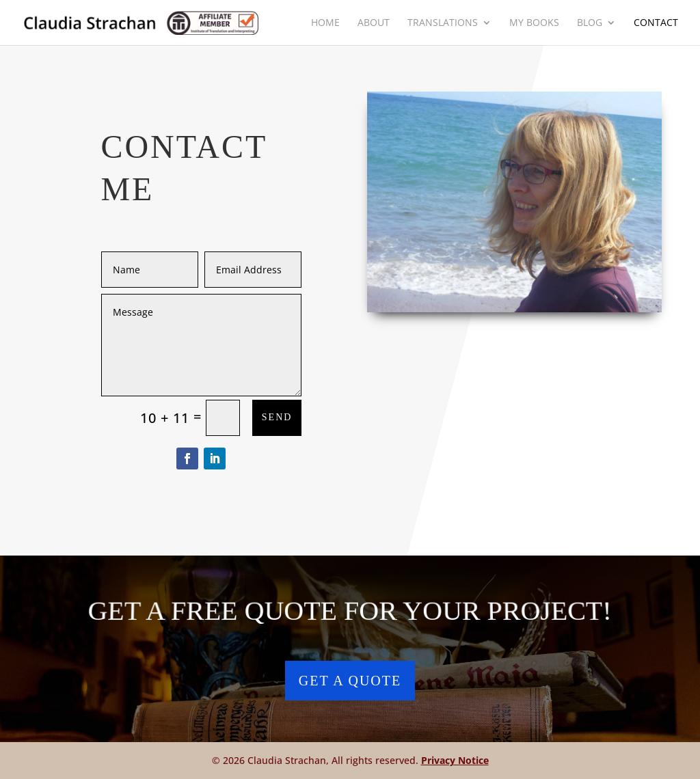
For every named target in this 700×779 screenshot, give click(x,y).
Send (277, 417)
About (374, 23)
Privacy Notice (455, 760)
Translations (443, 23)
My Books (534, 23)
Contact (656, 23)
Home (325, 23)
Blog (590, 23)
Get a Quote (350, 681)
